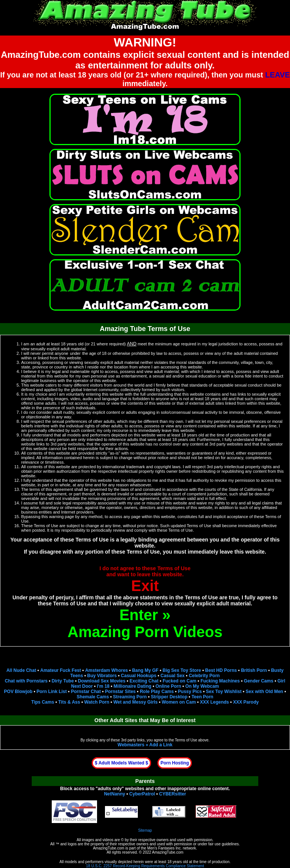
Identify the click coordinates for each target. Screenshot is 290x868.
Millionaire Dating (133, 686)
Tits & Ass (69, 702)
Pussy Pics (190, 692)
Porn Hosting (175, 763)
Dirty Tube (63, 681)
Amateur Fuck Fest (61, 670)
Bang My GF (145, 670)
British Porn (254, 670)
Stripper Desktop (169, 697)
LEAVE (277, 75)
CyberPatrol (142, 794)
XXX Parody (246, 702)
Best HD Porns (221, 670)
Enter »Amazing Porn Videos (145, 623)
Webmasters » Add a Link (145, 745)
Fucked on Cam (180, 681)
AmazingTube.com (109, 848)
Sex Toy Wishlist (224, 692)
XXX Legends (215, 702)
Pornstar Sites (120, 692)
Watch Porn (97, 702)
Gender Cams (259, 681)
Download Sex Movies (102, 681)
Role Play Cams (157, 692)
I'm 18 (103, 686)
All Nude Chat (21, 670)
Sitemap (145, 830)
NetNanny (114, 794)
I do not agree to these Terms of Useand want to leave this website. (145, 580)
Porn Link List (52, 692)
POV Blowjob (18, 692)
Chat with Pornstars (26, 681)
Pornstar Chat (86, 692)
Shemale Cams (93, 697)
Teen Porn (202, 697)
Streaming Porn (130, 697)
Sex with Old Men (265, 692)
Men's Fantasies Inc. (164, 848)
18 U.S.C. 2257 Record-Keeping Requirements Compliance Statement (145, 866)
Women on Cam (179, 702)
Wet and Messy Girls (135, 702)
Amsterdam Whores (106, 670)
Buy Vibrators (102, 676)
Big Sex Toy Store (182, 670)
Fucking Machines (220, 681)
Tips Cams (43, 702)
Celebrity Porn (204, 676)
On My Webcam (202, 686)
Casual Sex (173, 676)
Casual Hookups (139, 676)
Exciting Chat (144, 681)
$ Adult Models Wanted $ (121, 763)
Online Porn (168, 686)
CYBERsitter (172, 794)
